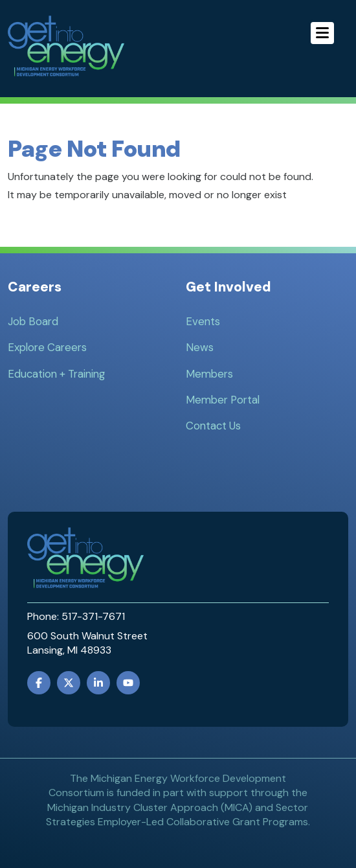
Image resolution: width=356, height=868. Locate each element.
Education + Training (56, 374)
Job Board (33, 321)
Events (203, 321)
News (200, 347)
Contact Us (213, 426)
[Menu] (322, 33)
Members (209, 374)
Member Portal (223, 400)
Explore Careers (47, 347)
